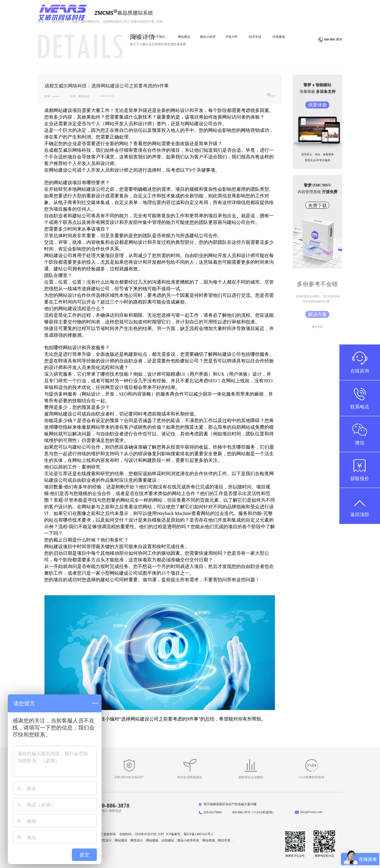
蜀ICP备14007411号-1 (198, 834)
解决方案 (318, 314)
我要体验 (318, 105)
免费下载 (318, 206)
